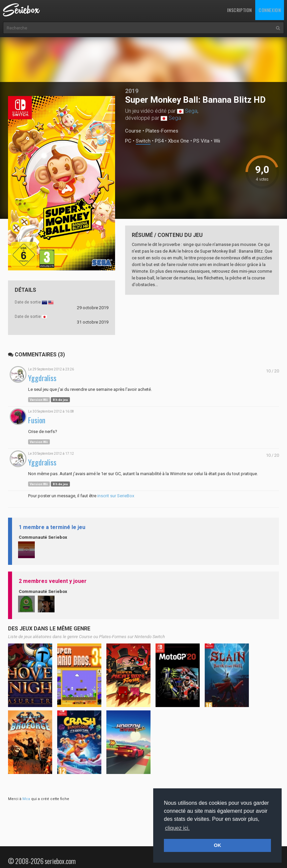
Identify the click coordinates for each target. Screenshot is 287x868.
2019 (132, 91)
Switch (143, 141)
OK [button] (217, 845)
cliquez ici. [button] (177, 828)
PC (128, 141)
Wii (217, 141)
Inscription (240, 10)
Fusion (37, 420)
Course (133, 131)
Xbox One (178, 141)
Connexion (270, 10)
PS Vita (201, 141)
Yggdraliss (42, 378)
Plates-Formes (162, 131)
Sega (191, 111)
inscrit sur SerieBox (116, 496)
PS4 (159, 141)
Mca (26, 799)
